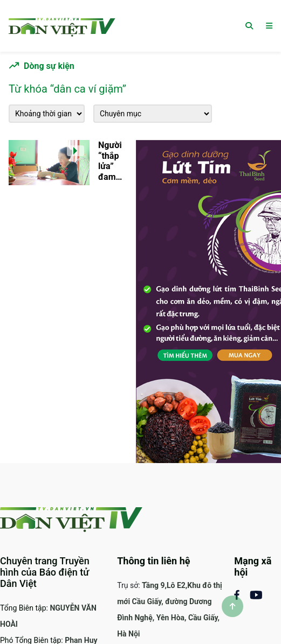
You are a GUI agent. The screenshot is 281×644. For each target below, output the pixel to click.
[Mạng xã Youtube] (256, 594)
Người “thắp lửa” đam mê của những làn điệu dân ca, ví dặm (111, 161)
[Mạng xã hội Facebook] (242, 594)
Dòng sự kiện (49, 66)
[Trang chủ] (62, 26)
